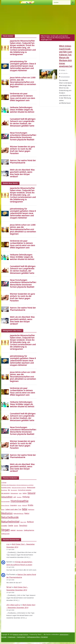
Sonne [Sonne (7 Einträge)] (16, 526)
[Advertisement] (38, 20)
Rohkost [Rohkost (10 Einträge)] (30, 522)
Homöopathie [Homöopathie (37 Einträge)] (20, 501)
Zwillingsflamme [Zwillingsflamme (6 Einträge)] (29, 530)
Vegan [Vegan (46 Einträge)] (5, 530)
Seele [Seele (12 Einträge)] (11, 525)
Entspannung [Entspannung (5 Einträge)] (14, 493)
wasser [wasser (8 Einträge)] (13, 530)
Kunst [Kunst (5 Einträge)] (3, 510)
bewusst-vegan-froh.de (20, 634)
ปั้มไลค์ (9, 587)
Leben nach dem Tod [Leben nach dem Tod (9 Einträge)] (13, 509)
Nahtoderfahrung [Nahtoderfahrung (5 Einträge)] (19, 514)
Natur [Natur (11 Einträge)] (27, 513)
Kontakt (4, 637)
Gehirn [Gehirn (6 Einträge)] (25, 493)
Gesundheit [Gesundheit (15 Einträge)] (7, 497)
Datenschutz (21, 637)
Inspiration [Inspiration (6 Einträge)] (14, 505)
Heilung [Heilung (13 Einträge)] (26, 497)
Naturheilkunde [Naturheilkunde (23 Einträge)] (10, 517)
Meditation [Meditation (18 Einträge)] (7, 513)
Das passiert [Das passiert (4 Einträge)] (14, 490)
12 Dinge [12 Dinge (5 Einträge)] (4, 483)
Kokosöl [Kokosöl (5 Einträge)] (25, 505)
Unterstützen (64, 634)
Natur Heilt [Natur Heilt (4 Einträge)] (23, 522)
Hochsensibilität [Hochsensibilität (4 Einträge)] (5, 502)
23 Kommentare (64, 77)
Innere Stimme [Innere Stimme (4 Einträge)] (5, 505)
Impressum (12, 637)
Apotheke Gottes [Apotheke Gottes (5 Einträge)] (6, 488)
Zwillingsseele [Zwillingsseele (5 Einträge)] (5, 534)
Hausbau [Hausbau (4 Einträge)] (19, 497)
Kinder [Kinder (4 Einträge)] (20, 505)
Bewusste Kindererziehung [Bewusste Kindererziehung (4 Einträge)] (19, 488)
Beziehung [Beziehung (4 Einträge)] (4, 490)
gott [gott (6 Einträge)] (15, 497)
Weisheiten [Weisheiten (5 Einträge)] (20, 530)
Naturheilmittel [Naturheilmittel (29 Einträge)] (10, 521)
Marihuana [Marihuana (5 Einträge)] (31, 510)
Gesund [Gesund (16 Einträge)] (31, 493)
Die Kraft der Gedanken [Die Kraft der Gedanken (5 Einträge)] (25, 490)
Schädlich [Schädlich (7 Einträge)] (4, 526)
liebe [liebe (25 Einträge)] (25, 509)
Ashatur (63, 70)
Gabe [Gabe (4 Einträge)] (20, 493)
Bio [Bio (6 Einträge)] (9, 490)
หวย (8, 544)
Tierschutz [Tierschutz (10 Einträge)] (23, 526)
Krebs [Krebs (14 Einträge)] (31, 505)
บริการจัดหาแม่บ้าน (13, 605)
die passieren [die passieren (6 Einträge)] (5, 493)
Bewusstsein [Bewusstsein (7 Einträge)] (31, 487)
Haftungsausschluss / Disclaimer (37, 637)
